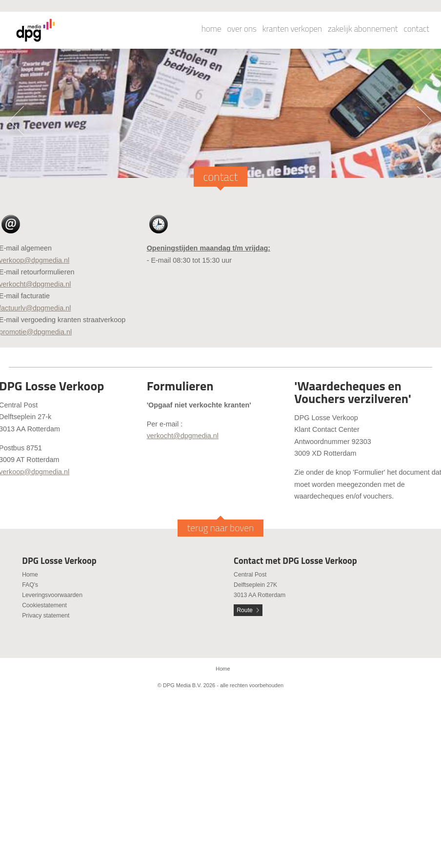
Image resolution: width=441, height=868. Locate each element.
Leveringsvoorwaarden (52, 595)
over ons (242, 29)
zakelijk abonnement (363, 29)
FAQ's (30, 585)
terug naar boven (221, 528)
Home (30, 575)
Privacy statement (46, 616)
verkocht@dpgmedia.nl (183, 436)
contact (417, 29)
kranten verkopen (292, 29)
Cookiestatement (44, 605)
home (211, 29)
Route (245, 610)
